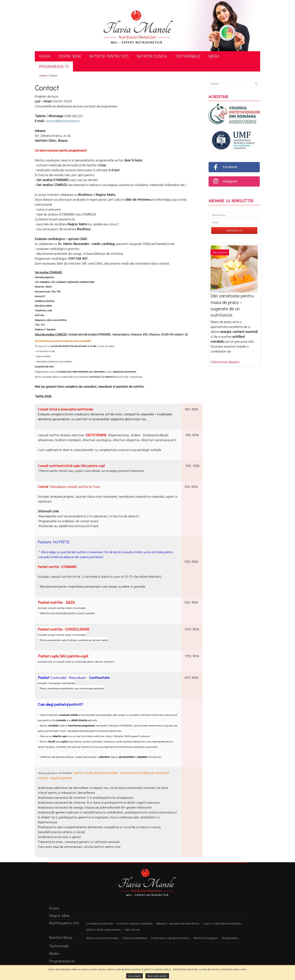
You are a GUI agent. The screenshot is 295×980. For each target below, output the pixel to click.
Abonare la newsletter (231, 201)
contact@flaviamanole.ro (62, 121)
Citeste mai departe (225, 362)
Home (43, 75)
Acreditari (218, 97)
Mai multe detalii (157, 976)
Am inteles (134, 976)
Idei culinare (220, 252)
